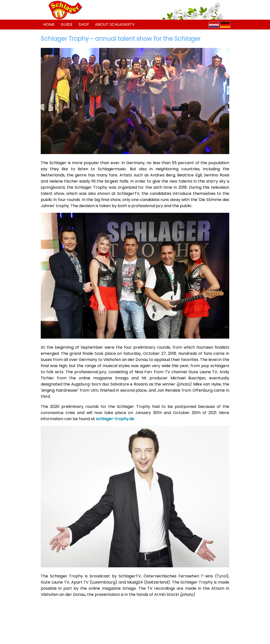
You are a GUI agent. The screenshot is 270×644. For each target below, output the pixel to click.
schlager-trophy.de (115, 419)
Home (49, 24)
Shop (84, 24)
